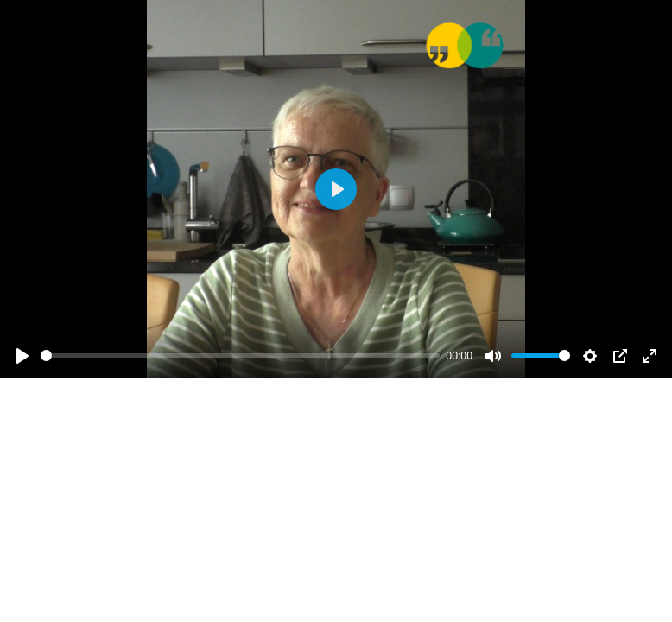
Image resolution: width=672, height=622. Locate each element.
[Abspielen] (22, 356)
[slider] (240, 355)
